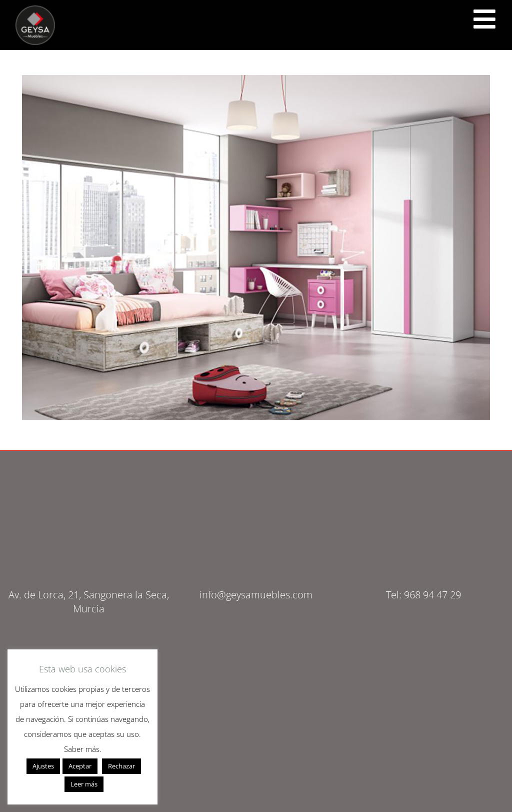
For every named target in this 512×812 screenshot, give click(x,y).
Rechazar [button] (121, 766)
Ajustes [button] (43, 766)
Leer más (84, 784)
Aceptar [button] (80, 766)
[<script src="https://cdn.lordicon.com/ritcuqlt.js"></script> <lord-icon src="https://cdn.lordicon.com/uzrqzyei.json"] (484, 19)
